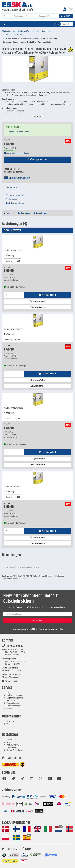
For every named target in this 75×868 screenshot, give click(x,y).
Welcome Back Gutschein (17, 695)
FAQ (8, 693)
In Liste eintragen (37, 307)
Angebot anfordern (37, 302)
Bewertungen (41, 213)
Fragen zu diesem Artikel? (15, 195)
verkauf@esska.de (17, 178)
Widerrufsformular (14, 745)
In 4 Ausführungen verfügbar (17, 153)
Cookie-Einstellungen (15, 750)
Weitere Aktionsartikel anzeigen (19, 132)
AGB (9, 742)
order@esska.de (10, 677)
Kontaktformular (10, 681)
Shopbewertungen (14, 706)
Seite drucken (11, 199)
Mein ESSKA (12, 700)
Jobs (9, 727)
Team (9, 724)
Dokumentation (11, 187)
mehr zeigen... (37, 116)
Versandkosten (13, 703)
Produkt (8, 213)
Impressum (11, 740)
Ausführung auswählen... (37, 160)
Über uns (10, 721)
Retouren (10, 708)
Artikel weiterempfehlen (15, 203)
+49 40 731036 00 (13, 646)
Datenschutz (12, 747)
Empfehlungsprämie (15, 698)
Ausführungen (23, 213)
